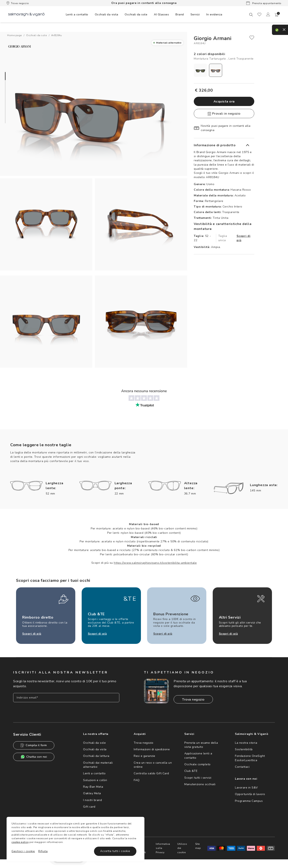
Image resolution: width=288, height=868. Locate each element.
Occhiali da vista (95, 749)
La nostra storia (246, 743)
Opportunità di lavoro (250, 794)
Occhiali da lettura (96, 756)
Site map (198, 846)
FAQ (137, 780)
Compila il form (34, 745)
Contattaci (242, 767)
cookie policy (20, 842)
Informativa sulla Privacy (163, 848)
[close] (252, 38)
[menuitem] (77, 14)
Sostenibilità (244, 749)
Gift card (89, 807)
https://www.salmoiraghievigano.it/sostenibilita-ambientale (155, 563)
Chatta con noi (34, 757)
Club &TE (191, 771)
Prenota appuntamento (264, 3)
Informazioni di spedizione (152, 749)
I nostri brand (92, 800)
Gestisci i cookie (23, 851)
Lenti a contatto (94, 773)
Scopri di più (243, 238)
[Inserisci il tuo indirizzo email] (66, 698)
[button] (277, 15)
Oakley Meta (92, 793)
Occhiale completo (197, 764)
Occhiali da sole (94, 743)
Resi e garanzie (145, 756)
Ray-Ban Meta (93, 787)
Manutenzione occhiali (200, 784)
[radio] (200, 70)
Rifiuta (43, 851)
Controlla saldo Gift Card (151, 773)
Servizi (195, 14)
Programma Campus (249, 801)
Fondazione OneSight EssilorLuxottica (250, 758)
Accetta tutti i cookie (115, 851)
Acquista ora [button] (224, 101)
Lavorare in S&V (246, 788)
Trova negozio (18, 3)
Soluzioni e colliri (95, 780)
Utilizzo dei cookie (182, 848)
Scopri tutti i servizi (198, 778)
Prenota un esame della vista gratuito (201, 745)
